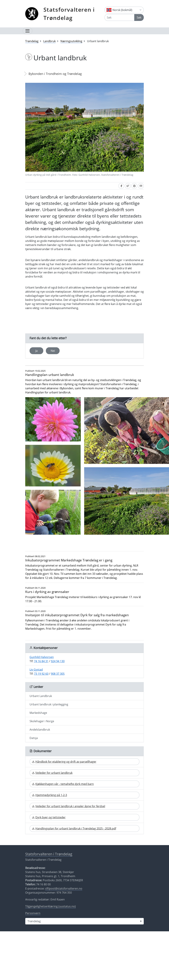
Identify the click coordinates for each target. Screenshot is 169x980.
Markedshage (38, 713)
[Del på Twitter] (128, 186)
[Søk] (119, 17)
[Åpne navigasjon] (27, 31)
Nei (53, 351)
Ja (36, 351)
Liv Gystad (36, 670)
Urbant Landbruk (41, 696)
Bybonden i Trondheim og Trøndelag (55, 74)
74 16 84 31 (41, 661)
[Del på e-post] (141, 186)
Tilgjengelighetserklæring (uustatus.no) (50, 906)
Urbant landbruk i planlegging (49, 704)
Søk (139, 17)
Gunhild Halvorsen (42, 657)
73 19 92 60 (41, 674)
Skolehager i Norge (42, 721)
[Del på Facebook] (121, 186)
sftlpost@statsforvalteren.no (64, 888)
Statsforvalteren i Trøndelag (69, 14)
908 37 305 (58, 674)
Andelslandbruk (40, 730)
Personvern (33, 913)
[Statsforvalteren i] (84, 921)
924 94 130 (58, 661)
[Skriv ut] (134, 186)
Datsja (34, 738)
